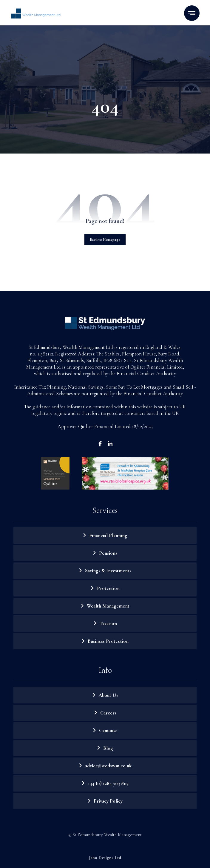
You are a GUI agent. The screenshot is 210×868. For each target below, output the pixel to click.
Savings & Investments (108, 571)
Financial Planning (108, 535)
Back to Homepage (105, 239)
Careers (108, 713)
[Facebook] (100, 444)
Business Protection (108, 641)
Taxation (108, 624)
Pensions (108, 553)
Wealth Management (108, 606)
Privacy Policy (108, 801)
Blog (108, 748)
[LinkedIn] (110, 444)
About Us (108, 695)
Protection (108, 588)
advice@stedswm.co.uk (108, 766)
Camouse (108, 730)
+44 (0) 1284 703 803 (108, 783)
